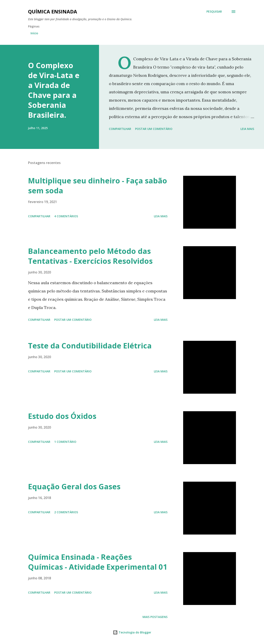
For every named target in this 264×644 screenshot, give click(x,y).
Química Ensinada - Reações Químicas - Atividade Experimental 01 (98, 562)
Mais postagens (155, 617)
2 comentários (66, 512)
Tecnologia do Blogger (132, 632)
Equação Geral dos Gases (74, 487)
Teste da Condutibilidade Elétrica (90, 346)
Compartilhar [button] (120, 129)
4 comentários (66, 216)
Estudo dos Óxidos (62, 416)
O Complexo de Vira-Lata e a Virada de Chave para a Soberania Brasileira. (54, 90)
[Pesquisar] (214, 12)
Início (34, 33)
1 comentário (65, 442)
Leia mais (247, 129)
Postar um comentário (154, 129)
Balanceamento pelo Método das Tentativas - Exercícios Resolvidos (90, 256)
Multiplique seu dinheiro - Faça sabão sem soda (98, 186)
